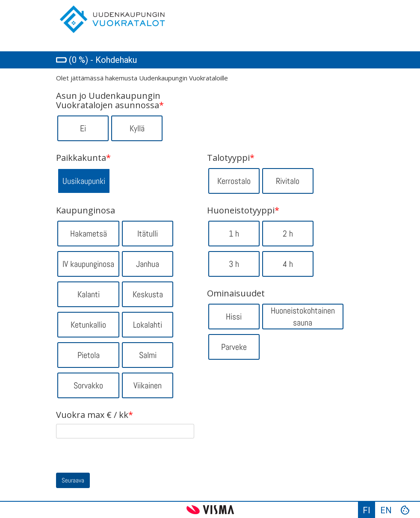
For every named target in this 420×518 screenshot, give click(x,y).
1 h (234, 234)
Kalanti (89, 294)
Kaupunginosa (86, 210)
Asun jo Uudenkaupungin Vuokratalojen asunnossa (110, 101)
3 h (234, 264)
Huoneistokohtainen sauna (303, 317)
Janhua (148, 264)
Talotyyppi (231, 158)
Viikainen (148, 385)
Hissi (234, 317)
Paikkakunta (83, 158)
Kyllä (137, 128)
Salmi (148, 355)
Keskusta (148, 294)
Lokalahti (148, 325)
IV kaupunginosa (88, 264)
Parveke (234, 347)
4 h (288, 264)
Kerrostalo (234, 181)
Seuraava (73, 480)
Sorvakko (88, 385)
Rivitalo (288, 181)
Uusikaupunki (84, 181)
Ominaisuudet (236, 293)
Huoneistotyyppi (243, 210)
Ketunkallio (88, 325)
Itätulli (148, 234)
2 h (288, 234)
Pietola (89, 355)
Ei (83, 128)
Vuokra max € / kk (95, 415)
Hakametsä (89, 234)
